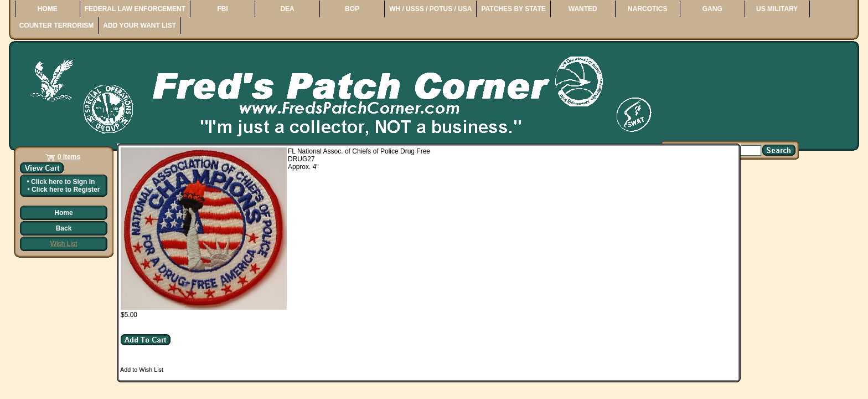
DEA (287, 9)
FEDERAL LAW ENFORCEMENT (135, 9)
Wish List (64, 244)
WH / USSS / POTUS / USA (430, 9)
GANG (712, 9)
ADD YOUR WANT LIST (139, 25)
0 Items (69, 157)
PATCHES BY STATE (513, 9)
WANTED (583, 9)
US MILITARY (777, 9)
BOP (352, 9)
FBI (222, 9)
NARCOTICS (647, 9)
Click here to (63, 182)
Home (63, 213)
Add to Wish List (142, 370)
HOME (48, 9)
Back (64, 228)
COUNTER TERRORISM (57, 25)
